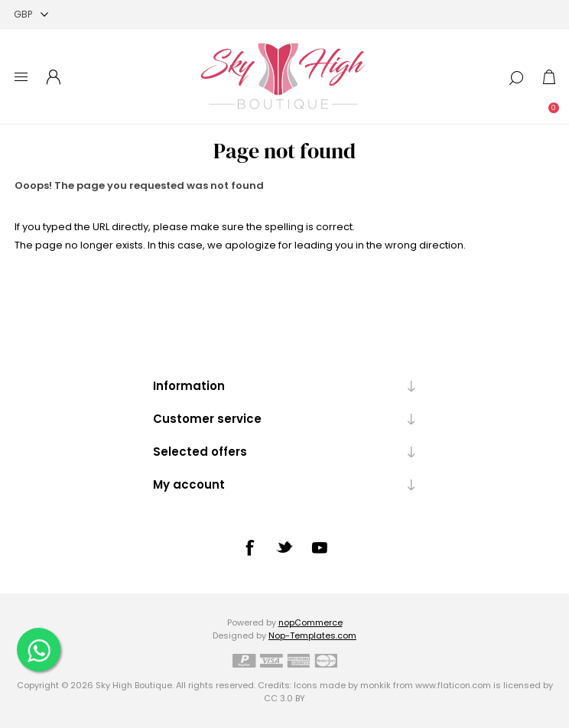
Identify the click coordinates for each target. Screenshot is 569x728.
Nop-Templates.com (312, 635)
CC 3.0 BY (284, 698)
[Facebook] (249, 548)
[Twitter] (284, 547)
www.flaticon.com (453, 685)
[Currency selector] (31, 14)
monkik (376, 685)
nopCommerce (311, 622)
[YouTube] (320, 548)
